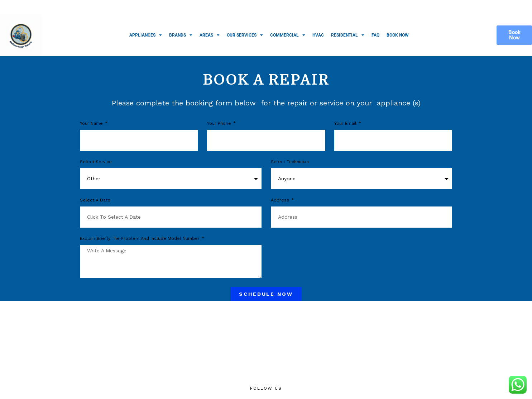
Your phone (220, 123)
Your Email (346, 123)
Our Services (245, 35)
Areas (210, 35)
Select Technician (290, 162)
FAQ (375, 35)
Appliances (146, 35)
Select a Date (95, 200)
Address (281, 200)
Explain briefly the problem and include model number (140, 239)
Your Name (92, 123)
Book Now (398, 35)
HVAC (318, 35)
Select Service (96, 162)
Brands (181, 35)
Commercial (288, 35)
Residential (348, 35)
